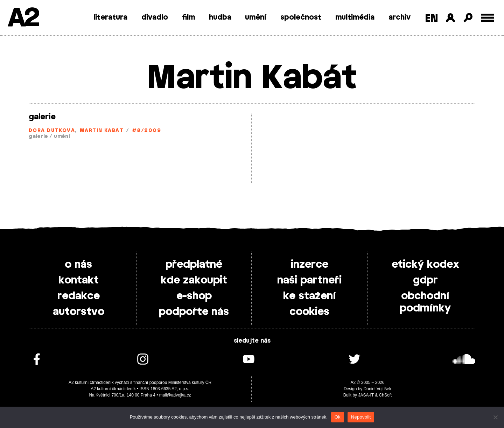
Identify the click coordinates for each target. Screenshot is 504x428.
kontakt (79, 280)
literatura (110, 17)
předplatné (194, 265)
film (188, 17)
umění (256, 17)
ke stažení (310, 296)
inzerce (310, 265)
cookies (309, 312)
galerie (42, 117)
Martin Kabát (102, 131)
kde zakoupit (194, 280)
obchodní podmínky (425, 302)
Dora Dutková (52, 131)
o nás (78, 265)
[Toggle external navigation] (487, 18)
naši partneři (309, 280)
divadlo (155, 17)
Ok (338, 417)
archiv (400, 17)
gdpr (425, 280)
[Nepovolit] (495, 417)
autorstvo (79, 312)
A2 (23, 18)
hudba (220, 17)
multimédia (355, 17)
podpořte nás (194, 312)
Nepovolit (361, 417)
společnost (301, 17)
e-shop (194, 296)
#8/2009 (146, 131)
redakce (79, 296)
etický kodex (425, 265)
